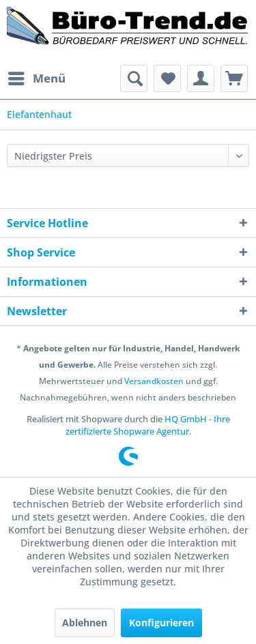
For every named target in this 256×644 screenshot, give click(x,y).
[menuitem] (36, 78)
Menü (37, 77)
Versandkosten (154, 381)
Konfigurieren (161, 623)
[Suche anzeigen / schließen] (134, 78)
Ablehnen (85, 623)
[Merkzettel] (167, 78)
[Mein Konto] (201, 78)
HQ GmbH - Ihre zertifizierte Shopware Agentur (148, 425)
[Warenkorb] (234, 78)
